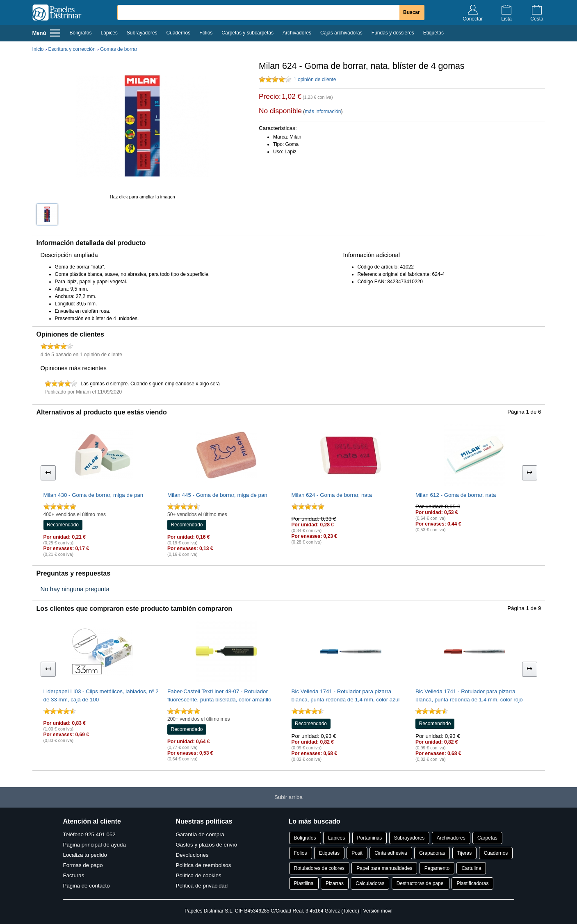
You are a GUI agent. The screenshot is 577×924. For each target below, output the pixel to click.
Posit (357, 853)
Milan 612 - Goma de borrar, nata (456, 495)
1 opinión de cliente (315, 80)
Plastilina (304, 883)
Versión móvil (377, 911)
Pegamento (437, 868)
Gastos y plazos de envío (207, 845)
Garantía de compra (200, 834)
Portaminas (370, 838)
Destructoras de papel (421, 883)
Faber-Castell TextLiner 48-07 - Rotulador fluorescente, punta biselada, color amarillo (219, 695)
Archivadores (297, 33)
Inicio (38, 49)
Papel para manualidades (384, 868)
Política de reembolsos (204, 865)
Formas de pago (83, 865)
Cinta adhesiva (391, 853)
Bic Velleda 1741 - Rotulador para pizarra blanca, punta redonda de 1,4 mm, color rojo (469, 695)
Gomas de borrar (119, 49)
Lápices (109, 33)
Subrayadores (142, 33)
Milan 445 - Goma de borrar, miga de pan (217, 495)
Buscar (412, 12)
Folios (206, 33)
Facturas (74, 875)
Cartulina (471, 868)
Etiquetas (433, 33)
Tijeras (465, 853)
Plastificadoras (472, 883)
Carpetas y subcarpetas (247, 33)
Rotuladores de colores (319, 868)
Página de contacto (87, 886)
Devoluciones (192, 855)
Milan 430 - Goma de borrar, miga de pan (94, 495)
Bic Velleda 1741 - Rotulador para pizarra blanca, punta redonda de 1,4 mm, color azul (346, 695)
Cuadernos (179, 33)
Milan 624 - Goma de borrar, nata (332, 495)
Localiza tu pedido (85, 855)
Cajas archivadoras (341, 33)
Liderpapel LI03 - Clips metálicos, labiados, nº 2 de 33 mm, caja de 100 (101, 695)
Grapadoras (432, 853)
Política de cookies (199, 875)
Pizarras (335, 883)
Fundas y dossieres (393, 33)
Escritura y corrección (72, 49)
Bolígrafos (80, 33)
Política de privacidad (202, 886)
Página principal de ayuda (95, 845)
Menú (47, 33)
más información (323, 112)
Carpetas (487, 838)
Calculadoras (370, 883)
